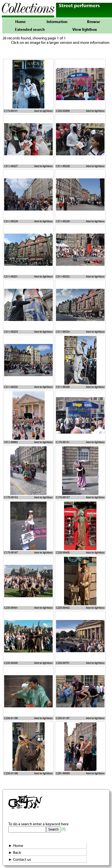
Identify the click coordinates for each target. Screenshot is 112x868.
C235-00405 (11, 663)
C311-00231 (11, 277)
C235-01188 (11, 773)
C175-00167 (11, 553)
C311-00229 (11, 221)
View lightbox (85, 30)
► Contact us (20, 860)
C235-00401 (11, 608)
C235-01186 (11, 718)
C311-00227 (11, 166)
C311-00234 (63, 332)
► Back (15, 853)
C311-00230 (63, 221)
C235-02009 (63, 111)
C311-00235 (11, 387)
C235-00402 (63, 608)
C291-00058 (63, 773)
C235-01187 (63, 718)
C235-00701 (63, 663)
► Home (16, 846)
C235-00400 (63, 553)
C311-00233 (11, 332)
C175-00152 (11, 497)
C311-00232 (63, 277)
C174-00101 (11, 111)
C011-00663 (11, 442)
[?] (63, 829)
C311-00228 (63, 166)
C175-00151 (63, 442)
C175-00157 (63, 497)
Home (21, 22)
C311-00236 (63, 387)
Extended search (30, 30)
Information (57, 22)
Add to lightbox (43, 111)
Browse (94, 22)
